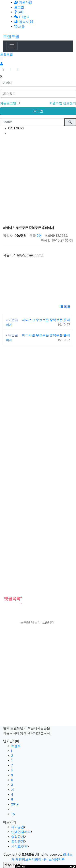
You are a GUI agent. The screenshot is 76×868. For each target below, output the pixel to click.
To (13, 814)
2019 (15, 804)
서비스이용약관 (53, 859)
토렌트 (16, 746)
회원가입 (23, 2)
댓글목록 (12, 599)
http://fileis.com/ (30, 255)
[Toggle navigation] (12, 46)
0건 (39, 236)
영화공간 (18, 837)
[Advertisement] (38, 177)
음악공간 (18, 842)
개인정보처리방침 (28, 859)
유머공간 (18, 827)
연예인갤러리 (21, 832)
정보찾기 (70, 103)
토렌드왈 (11, 36)
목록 (65, 307)
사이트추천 (19, 846)
